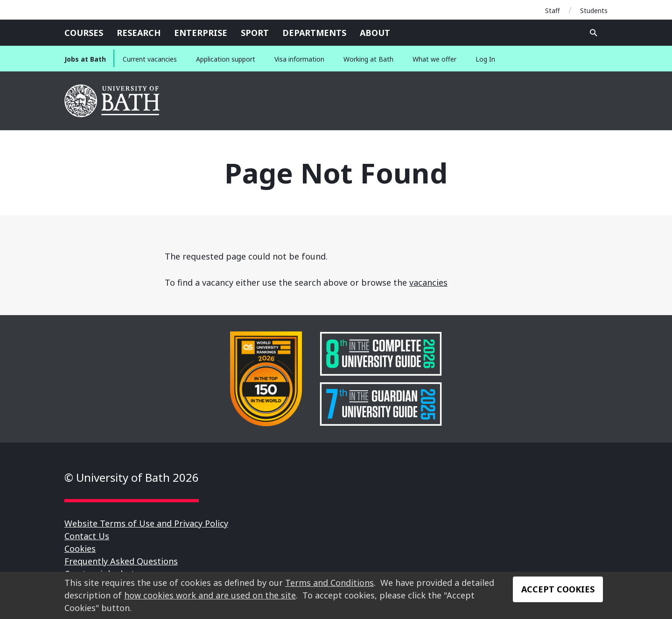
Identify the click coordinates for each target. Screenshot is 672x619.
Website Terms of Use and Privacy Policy (146, 523)
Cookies (80, 549)
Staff (553, 11)
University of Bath (113, 101)
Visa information (299, 59)
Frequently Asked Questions (121, 561)
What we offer (434, 59)
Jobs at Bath (85, 59)
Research (139, 33)
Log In (485, 59)
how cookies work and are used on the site (210, 595)
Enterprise (201, 33)
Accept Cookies (558, 589)
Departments (314, 33)
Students (594, 11)
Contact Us (87, 536)
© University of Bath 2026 (132, 477)
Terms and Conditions (329, 583)
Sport (255, 33)
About (375, 33)
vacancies (428, 282)
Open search (594, 33)
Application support (226, 59)
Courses (84, 33)
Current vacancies (150, 59)
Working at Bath (368, 59)
